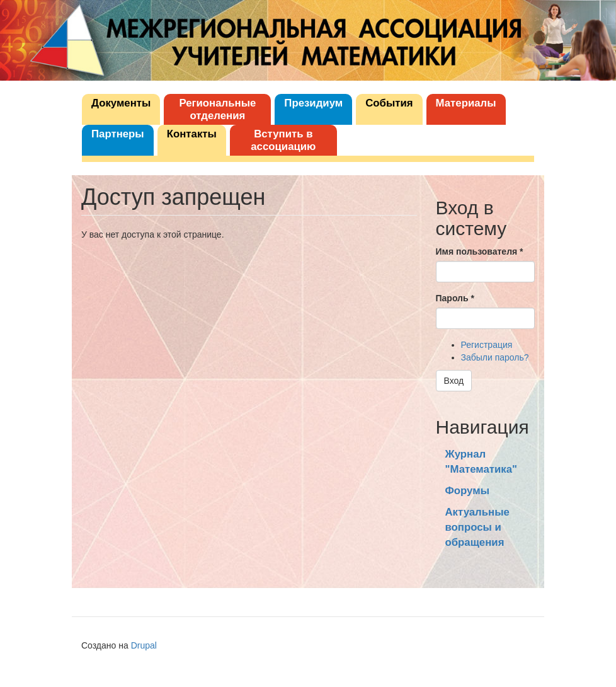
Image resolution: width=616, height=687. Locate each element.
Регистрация (487, 345)
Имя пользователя (480, 251)
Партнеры (118, 134)
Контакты (192, 134)
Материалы (466, 103)
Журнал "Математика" (482, 462)
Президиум (313, 103)
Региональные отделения (217, 109)
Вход (454, 381)
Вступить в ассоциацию (283, 140)
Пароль (455, 298)
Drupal (144, 645)
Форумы (467, 491)
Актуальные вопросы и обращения (477, 527)
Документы (121, 103)
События (389, 103)
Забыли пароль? (495, 357)
